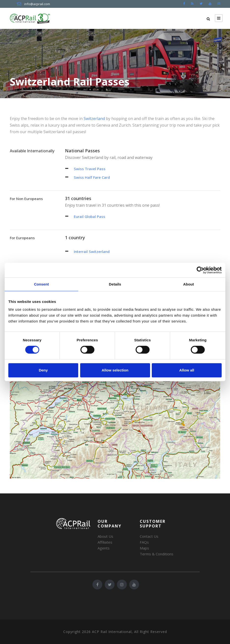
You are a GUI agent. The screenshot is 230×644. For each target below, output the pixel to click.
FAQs (144, 542)
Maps (144, 548)
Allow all (187, 370)
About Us (105, 536)
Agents (104, 548)
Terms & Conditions (157, 554)
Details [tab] (115, 284)
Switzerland (94, 119)
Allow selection (115, 370)
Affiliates (105, 542)
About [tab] (189, 284)
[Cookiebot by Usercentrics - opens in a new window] (200, 270)
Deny (43, 370)
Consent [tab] (42, 284)
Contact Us (149, 536)
